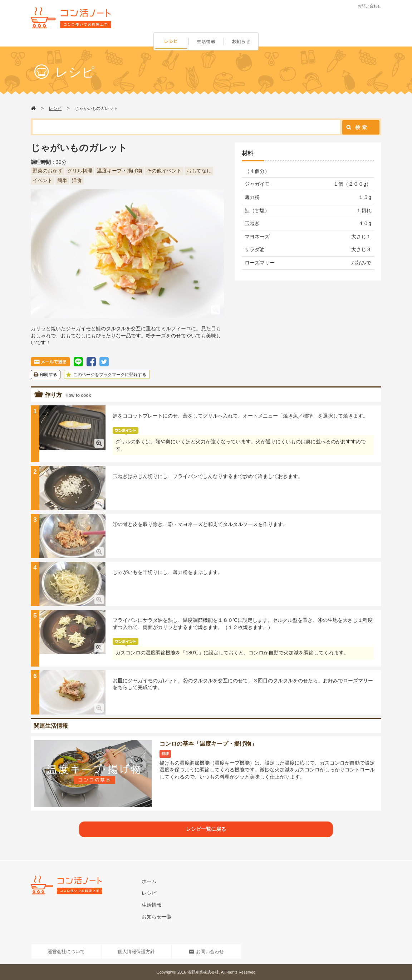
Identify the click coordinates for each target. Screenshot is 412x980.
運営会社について (66, 952)
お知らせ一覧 (157, 917)
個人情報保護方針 (136, 952)
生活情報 (207, 42)
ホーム (149, 881)
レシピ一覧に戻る (206, 829)
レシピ (171, 42)
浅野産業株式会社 (203, 972)
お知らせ (242, 42)
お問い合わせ (369, 6)
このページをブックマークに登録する (105, 375)
